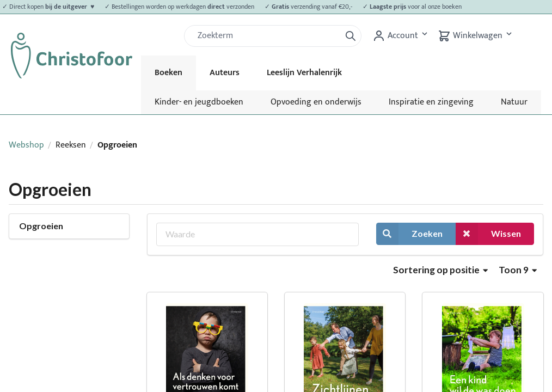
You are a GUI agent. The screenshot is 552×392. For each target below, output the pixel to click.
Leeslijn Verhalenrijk (304, 73)
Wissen (488, 234)
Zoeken (409, 234)
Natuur (514, 102)
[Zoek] (267, 36)
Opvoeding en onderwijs (316, 102)
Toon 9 (518, 270)
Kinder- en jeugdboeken (199, 102)
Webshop (26, 145)
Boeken (168, 73)
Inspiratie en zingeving (431, 102)
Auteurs (225, 73)
